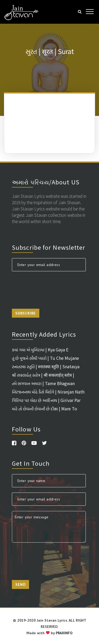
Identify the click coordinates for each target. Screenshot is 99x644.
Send (20, 584)
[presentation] (52, 287)
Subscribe (26, 313)
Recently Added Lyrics (44, 334)
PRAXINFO (64, 633)
